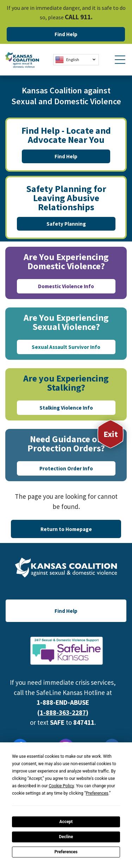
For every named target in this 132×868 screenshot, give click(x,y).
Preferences (66, 852)
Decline (66, 837)
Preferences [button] (97, 793)
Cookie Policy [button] (61, 786)
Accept (66, 822)
